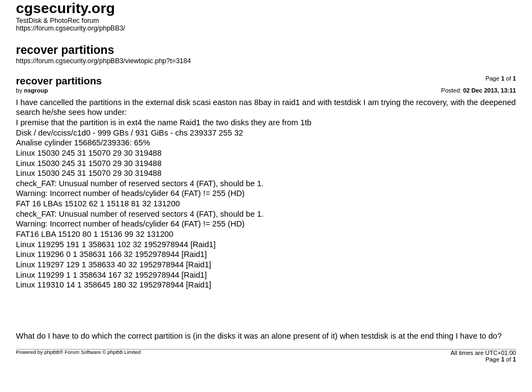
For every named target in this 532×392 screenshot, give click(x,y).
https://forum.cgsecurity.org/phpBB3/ (71, 28)
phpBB (52, 352)
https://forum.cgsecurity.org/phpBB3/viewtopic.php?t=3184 (103, 61)
